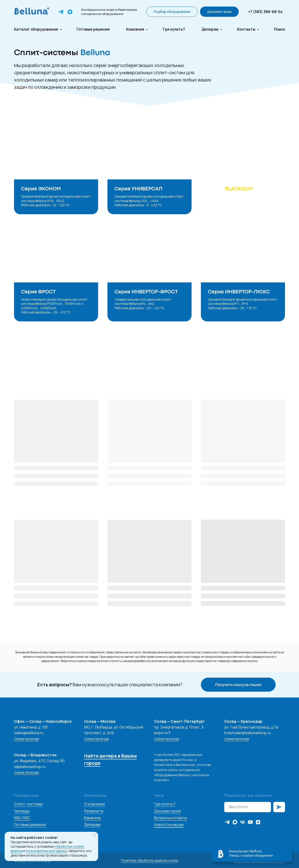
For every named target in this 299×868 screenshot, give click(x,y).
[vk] (243, 822)
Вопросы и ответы (171, 818)
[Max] (70, 12)
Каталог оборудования (36, 29)
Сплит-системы (28, 804)
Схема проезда (26, 739)
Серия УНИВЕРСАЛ (138, 189)
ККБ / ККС (22, 818)
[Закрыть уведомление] (95, 835)
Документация (167, 811)
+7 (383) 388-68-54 (265, 12)
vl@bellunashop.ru (30, 767)
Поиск (279, 29)
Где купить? (174, 29)
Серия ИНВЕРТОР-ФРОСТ (146, 292)
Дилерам (210, 29)
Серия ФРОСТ (38, 292)
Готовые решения (93, 29)
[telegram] (227, 822)
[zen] (258, 822)
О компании (94, 804)
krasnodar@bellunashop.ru (247, 733)
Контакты (247, 29)
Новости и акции (169, 825)
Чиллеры (22, 811)
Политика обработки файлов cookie (150, 860)
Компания (135, 29)
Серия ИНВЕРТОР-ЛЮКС (239, 292)
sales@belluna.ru (29, 733)
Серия (230, 189)
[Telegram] (61, 12)
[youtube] (250, 822)
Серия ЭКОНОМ (41, 189)
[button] (172, 12)
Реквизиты (94, 811)
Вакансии (93, 818)
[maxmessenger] (235, 822)
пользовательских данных (46, 851)
